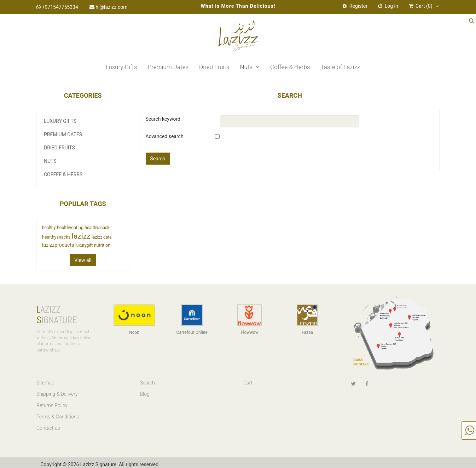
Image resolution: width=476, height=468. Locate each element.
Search (148, 383)
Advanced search (165, 136)
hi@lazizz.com (109, 7)
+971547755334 (57, 7)
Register (355, 6)
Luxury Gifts (121, 67)
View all (83, 260)
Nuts (250, 67)
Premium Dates (168, 67)
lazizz (81, 236)
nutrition (102, 245)
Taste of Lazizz (340, 67)
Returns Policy (52, 405)
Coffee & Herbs (290, 67)
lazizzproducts (58, 245)
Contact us (48, 428)
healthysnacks (56, 237)
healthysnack (97, 228)
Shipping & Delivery (57, 394)
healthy (49, 228)
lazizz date (101, 237)
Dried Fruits (214, 67)
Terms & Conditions (58, 417)
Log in (388, 6)
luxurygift (84, 245)
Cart (248, 383)
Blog (145, 394)
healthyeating (70, 227)
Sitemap (45, 383)
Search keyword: (164, 119)
